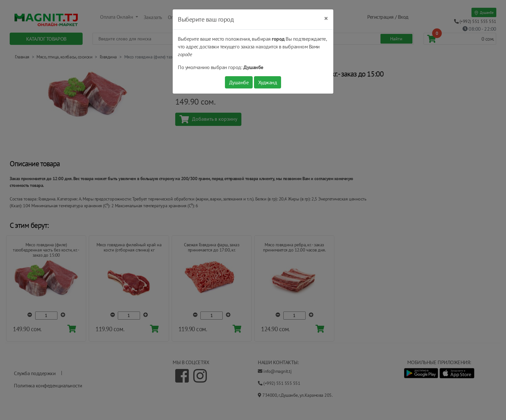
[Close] (326, 18)
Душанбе (239, 82)
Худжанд (268, 82)
